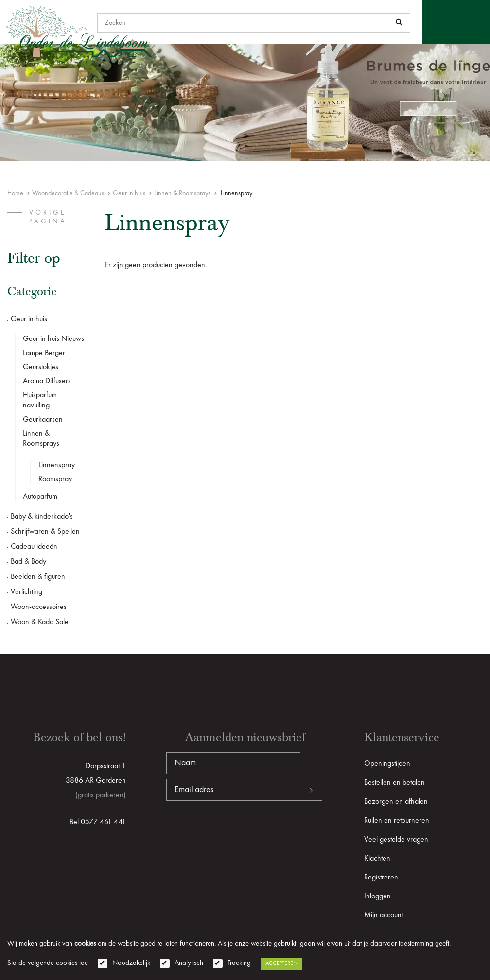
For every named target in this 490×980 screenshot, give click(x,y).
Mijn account (384, 915)
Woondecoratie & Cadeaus (68, 193)
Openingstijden (387, 764)
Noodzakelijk (131, 963)
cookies (85, 944)
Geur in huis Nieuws (53, 339)
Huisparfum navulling (40, 400)
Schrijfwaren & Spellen (45, 532)
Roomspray (55, 479)
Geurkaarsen (43, 420)
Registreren (381, 878)
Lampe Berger (44, 353)
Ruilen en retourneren (397, 821)
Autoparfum (40, 497)
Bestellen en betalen (394, 783)
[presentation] (240, 832)
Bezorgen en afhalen (396, 802)
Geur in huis (129, 193)
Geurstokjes (41, 367)
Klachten (377, 859)
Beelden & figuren (38, 577)
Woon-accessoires (39, 607)
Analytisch (189, 963)
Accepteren (281, 963)
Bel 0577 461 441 (98, 822)
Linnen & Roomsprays (182, 193)
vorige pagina (48, 217)
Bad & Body (28, 562)
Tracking (239, 963)
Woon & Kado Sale (40, 622)
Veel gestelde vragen (396, 840)
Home (15, 193)
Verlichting (26, 592)
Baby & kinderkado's (42, 517)
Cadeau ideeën (34, 547)
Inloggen (377, 896)
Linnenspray (57, 465)
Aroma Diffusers (47, 381)
